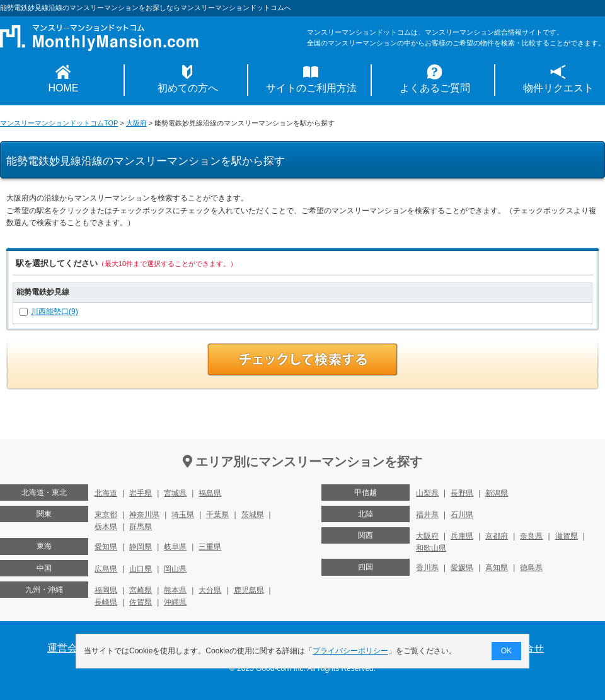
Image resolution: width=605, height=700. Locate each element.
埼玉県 (183, 515)
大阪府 (136, 123)
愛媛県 (462, 568)
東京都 (106, 515)
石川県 (462, 515)
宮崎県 (141, 590)
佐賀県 (141, 602)
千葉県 (217, 515)
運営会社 (67, 648)
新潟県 (497, 493)
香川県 (427, 568)
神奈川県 (144, 515)
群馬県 (141, 527)
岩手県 (141, 493)
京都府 (497, 536)
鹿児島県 (249, 590)
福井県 (427, 515)
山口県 (141, 569)
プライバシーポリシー (350, 651)
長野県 (462, 493)
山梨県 (427, 493)
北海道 (106, 493)
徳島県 (531, 568)
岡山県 (175, 569)
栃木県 (106, 527)
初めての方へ (188, 88)
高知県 (497, 568)
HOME (64, 88)
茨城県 (253, 515)
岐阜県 (175, 547)
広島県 (106, 569)
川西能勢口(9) (55, 312)
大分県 (210, 590)
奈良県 (531, 536)
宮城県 (175, 493)
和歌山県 (431, 548)
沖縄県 (175, 602)
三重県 (210, 547)
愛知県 (106, 547)
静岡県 (141, 547)
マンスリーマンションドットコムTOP (59, 123)
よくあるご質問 (435, 88)
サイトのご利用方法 (311, 88)
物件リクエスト (558, 88)
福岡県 (106, 590)
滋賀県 (567, 536)
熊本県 (175, 590)
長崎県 (106, 602)
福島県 (210, 493)
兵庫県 (462, 536)
